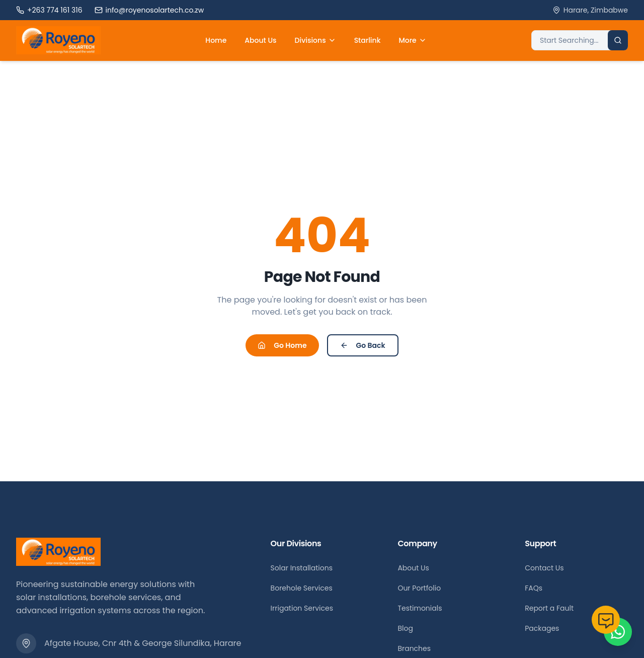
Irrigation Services (302, 608)
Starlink (368, 40)
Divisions (315, 40)
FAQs (534, 588)
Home (216, 40)
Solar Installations (302, 568)
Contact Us (544, 568)
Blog (405, 628)
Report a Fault (549, 608)
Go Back (363, 345)
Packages (542, 628)
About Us (260, 40)
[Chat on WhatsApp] (618, 632)
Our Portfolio (419, 588)
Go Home (282, 345)
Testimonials (420, 608)
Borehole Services (302, 588)
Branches (414, 648)
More (412, 40)
